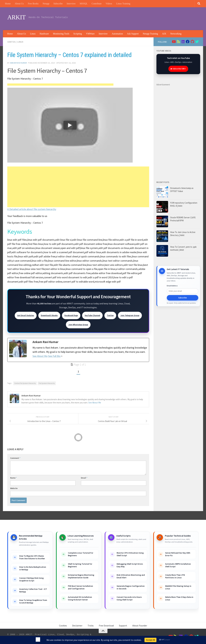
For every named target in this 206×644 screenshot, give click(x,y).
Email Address (172, 286)
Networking (176, 34)
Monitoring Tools (61, 34)
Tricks (91, 626)
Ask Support (133, 34)
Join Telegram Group (130, 315)
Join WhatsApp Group (78, 325)
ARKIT (16, 17)
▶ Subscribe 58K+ (178, 69)
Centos (11, 42)
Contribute (97, 4)
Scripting (78, 34)
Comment (15, 458)
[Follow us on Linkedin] (183, 42)
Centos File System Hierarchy (25, 383)
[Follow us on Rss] (178, 42)
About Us (19, 4)
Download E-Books (49, 315)
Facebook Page (71, 315)
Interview (71, 4)
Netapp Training (150, 34)
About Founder (140, 626)
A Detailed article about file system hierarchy (32, 209)
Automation (117, 34)
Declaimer (77, 626)
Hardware (44, 34)
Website (14, 488)
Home (8, 4)
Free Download (106, 626)
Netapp (46, 4)
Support (123, 626)
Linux (33, 34)
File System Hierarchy (47, 383)
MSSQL (84, 4)
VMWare (90, 34)
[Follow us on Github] (192, 42)
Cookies (63, 626)
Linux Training (123, 4)
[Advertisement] (146, 18)
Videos (109, 4)
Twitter (110, 315)
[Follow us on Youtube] (174, 42)
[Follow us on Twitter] (197, 42)
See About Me (40, 356)
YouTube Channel (92, 315)
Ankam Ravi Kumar (18, 63)
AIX (164, 34)
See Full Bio (54, 356)
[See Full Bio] (62, 356)
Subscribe (58, 4)
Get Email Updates (26, 315)
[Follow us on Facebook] (188, 42)
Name (13, 478)
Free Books (33, 4)
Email (84, 478)
